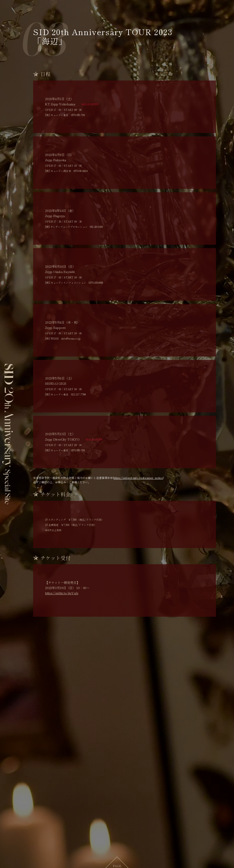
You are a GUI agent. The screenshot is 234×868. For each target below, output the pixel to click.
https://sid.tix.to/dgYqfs (62, 594)
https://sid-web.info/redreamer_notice (138, 478)
